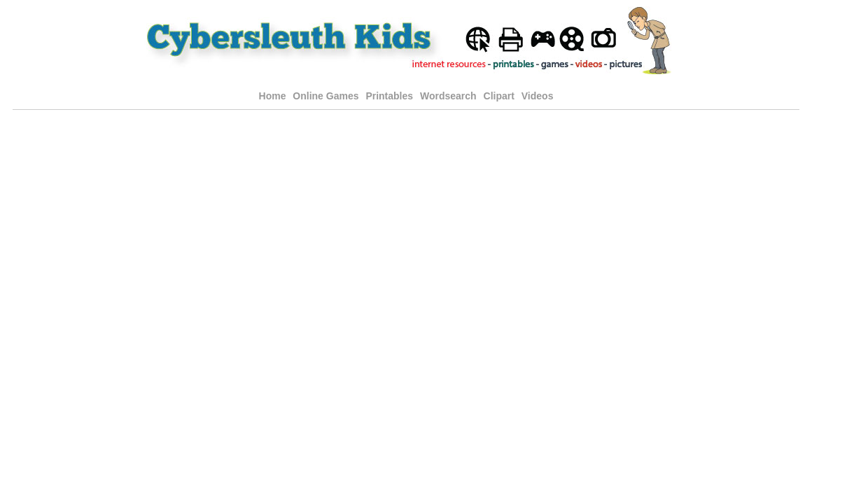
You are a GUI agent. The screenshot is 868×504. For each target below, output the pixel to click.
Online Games (325, 96)
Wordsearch (448, 96)
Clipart (499, 96)
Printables (391, 96)
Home (273, 96)
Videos (538, 96)
